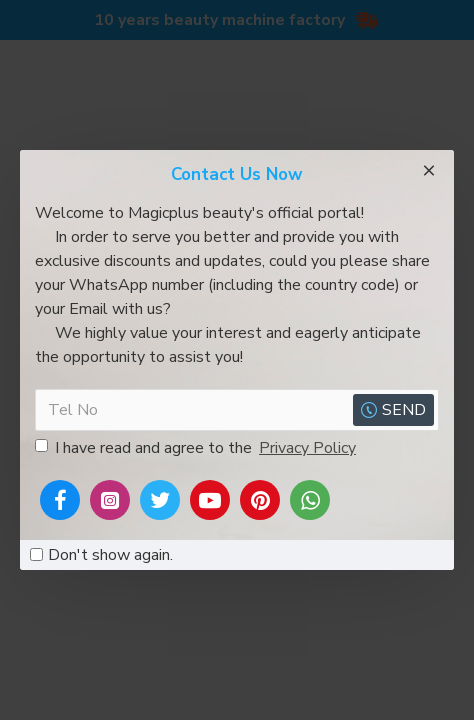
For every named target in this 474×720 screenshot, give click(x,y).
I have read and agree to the (197, 448)
